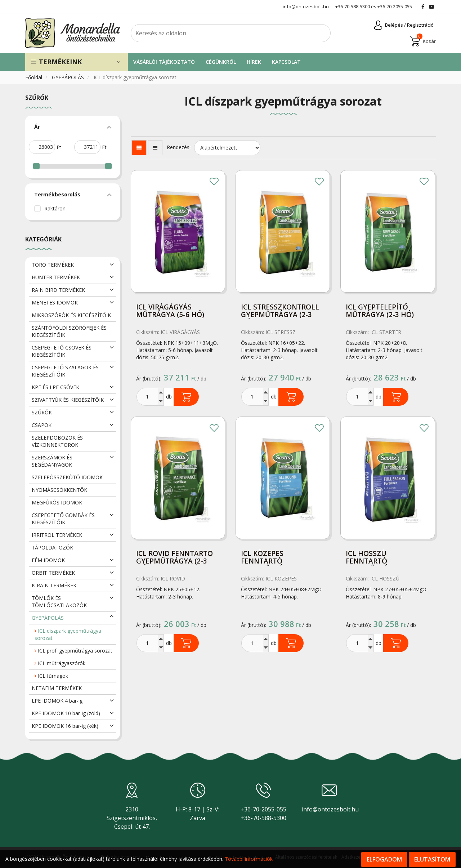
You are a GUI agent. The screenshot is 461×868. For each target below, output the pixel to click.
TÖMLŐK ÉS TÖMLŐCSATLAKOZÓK (59, 602)
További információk (249, 859)
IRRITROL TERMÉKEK (57, 535)
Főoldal (34, 77)
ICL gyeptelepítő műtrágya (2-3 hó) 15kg (380, 311)
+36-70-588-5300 (353, 6)
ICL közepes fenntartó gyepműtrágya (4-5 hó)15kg (276, 558)
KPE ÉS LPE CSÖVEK (55, 387)
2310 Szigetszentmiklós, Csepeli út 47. (132, 818)
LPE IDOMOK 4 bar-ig (57, 701)
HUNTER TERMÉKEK (56, 277)
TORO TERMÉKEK (53, 265)
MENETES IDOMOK (55, 302)
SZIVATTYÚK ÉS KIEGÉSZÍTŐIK (68, 400)
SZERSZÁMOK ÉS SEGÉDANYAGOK (52, 461)
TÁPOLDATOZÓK (52, 547)
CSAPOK (42, 425)
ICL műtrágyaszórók (60, 663)
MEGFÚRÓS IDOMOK (57, 502)
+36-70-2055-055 (395, 6)
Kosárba (186, 397)
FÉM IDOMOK (48, 560)
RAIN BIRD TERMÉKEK (58, 290)
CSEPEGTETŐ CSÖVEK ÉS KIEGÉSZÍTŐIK (62, 351)
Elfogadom (384, 859)
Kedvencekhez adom (214, 182)
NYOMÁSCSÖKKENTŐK (59, 490)
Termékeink (56, 62)
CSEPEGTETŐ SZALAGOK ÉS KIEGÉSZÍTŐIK (65, 371)
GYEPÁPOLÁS (69, 77)
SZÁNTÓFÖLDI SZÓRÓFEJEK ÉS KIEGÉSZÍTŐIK (69, 331)
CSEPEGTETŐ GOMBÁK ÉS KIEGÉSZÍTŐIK (63, 519)
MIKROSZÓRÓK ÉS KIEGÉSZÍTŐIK (71, 315)
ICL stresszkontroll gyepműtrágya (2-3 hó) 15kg (280, 311)
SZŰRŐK (42, 412)
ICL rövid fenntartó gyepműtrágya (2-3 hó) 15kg (174, 558)
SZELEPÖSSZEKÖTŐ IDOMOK (67, 477)
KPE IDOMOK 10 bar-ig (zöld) (66, 713)
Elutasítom (432, 859)
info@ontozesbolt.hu (330, 809)
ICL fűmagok (51, 676)
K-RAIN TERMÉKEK (54, 585)
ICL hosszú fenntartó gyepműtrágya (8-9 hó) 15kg (381, 558)
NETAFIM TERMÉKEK (57, 688)
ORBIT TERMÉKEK (53, 573)
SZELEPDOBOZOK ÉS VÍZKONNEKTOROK (57, 441)
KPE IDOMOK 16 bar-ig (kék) (65, 726)
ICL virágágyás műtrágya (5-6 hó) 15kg (170, 311)
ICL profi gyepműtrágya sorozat (73, 651)
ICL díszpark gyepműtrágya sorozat (68, 634)
